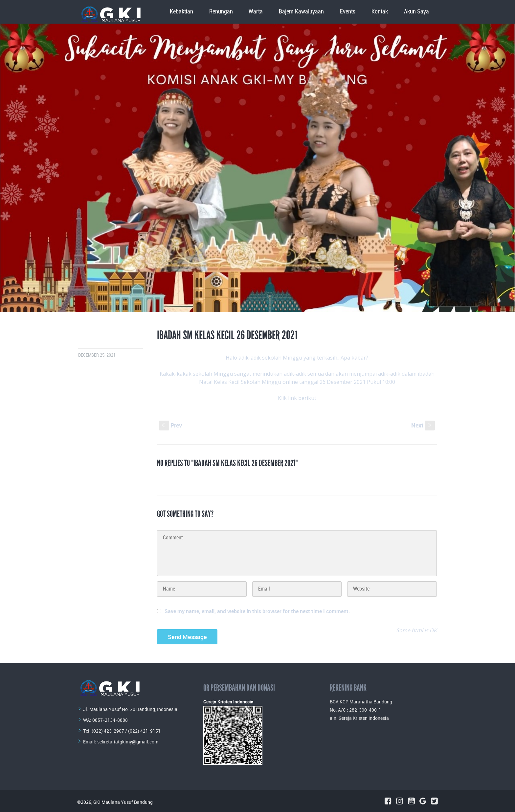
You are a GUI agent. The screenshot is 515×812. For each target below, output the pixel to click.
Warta (256, 12)
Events (348, 12)
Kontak (380, 12)
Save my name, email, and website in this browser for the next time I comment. (257, 611)
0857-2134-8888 (110, 720)
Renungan (221, 12)
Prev (170, 425)
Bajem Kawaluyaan (301, 12)
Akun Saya (416, 12)
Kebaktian (181, 12)
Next (423, 425)
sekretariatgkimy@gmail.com (128, 742)
